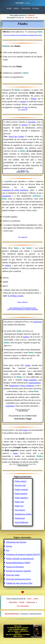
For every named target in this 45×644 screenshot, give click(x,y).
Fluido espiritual (21, 494)
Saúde (22, 602)
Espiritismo (38, 322)
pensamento (7, 196)
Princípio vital (20, 485)
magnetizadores (35, 383)
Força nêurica (20, 510)
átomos (23, 102)
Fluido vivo (19, 506)
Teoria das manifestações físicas (18, 579)
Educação (13, 602)
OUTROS (36, 9)
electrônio (32, 122)
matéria (25, 125)
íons (26, 107)
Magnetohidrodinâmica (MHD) (18, 563)
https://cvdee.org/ (23, 302)
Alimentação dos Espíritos (16, 542)
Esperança (31, 602)
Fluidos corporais (21, 489)
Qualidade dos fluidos (23, 514)
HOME (9, 9)
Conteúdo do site (31, 18)
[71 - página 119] (23, 171)
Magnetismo (14, 386)
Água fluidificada (21, 522)
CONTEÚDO (26, 9)
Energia (9, 546)
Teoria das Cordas (16, 136)
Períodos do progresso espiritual (18, 571)
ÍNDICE (16, 9)
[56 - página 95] (23, 237)
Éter (8, 550)
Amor (29, 599)
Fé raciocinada (23, 606)
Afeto (36, 599)
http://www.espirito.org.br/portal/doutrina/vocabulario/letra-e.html (23, 35)
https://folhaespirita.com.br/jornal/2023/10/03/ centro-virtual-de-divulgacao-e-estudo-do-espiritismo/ (23, 309)
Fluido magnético (21, 498)
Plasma (34, 99)
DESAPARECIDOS (12, 614)
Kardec (28, 365)
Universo (31, 15)
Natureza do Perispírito (15, 567)
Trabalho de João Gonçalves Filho (19, 583)
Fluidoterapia (20, 518)
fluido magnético (30, 380)
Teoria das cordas (13, 575)
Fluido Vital (19, 502)
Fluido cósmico (20, 481)
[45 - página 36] (23, 110)
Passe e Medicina (27, 386)
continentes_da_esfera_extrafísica (15, 190)
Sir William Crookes (16, 296)
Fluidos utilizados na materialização (20, 559)
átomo (15, 453)
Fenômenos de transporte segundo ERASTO (23, 554)
